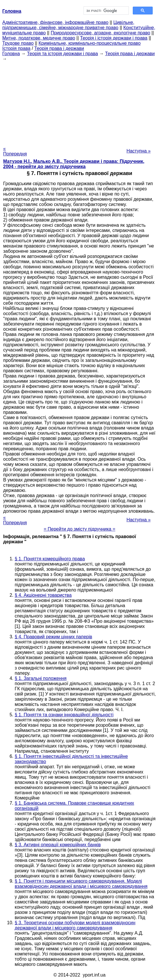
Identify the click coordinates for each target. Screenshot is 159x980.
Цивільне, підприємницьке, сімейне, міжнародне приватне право (68, 25)
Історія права (16, 48)
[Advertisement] (79, 102)
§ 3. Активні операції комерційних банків (58, 845)
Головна (11, 54)
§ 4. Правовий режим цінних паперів (53, 637)
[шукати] (106, 11)
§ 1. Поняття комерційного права (50, 559)
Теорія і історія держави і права (114, 38)
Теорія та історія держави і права (63, 54)
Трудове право (18, 43)
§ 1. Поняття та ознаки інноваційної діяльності (64, 715)
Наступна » (139, 151)
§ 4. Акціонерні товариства (43, 595)
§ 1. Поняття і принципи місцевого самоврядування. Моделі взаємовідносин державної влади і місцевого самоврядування (81, 884)
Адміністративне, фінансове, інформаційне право (55, 22)
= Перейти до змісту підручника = (80, 529)
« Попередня (15, 151)
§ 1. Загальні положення (41, 678)
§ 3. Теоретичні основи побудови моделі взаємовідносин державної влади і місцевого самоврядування (75, 925)
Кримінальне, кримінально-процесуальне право (90, 43)
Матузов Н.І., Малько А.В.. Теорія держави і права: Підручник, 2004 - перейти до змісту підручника (74, 164)
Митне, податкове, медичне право (39, 38)
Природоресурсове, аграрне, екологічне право (100, 33)
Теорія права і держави (59, 48)
